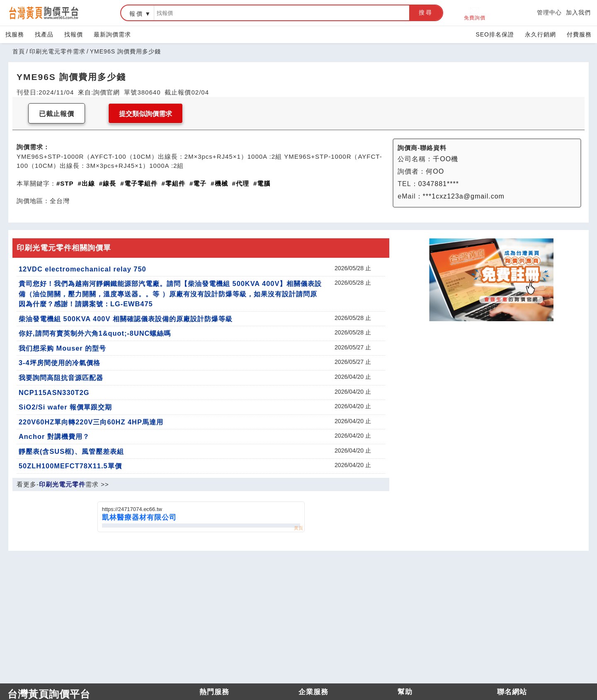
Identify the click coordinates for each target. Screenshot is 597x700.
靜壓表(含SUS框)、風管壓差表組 (71, 451)
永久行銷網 (540, 34)
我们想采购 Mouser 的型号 (62, 348)
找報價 (74, 34)
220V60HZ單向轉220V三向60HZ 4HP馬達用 (91, 422)
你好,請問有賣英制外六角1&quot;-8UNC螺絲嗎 (95, 333)
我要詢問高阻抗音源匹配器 (61, 378)
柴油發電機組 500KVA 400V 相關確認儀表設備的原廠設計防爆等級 (126, 319)
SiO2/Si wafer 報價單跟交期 (65, 407)
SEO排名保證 (495, 34)
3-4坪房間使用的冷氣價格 (59, 363)
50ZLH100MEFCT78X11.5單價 (70, 466)
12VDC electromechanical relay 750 (83, 269)
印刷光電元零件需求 (57, 51)
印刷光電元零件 (62, 484)
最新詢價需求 (112, 34)
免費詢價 (475, 13)
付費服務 (579, 34)
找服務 (15, 34)
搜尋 (426, 12)
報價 (136, 14)
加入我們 (578, 12)
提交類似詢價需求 (146, 114)
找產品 (44, 34)
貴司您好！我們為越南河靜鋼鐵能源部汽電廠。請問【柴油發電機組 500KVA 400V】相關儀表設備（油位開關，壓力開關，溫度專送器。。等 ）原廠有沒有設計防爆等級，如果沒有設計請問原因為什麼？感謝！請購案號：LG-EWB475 (170, 294)
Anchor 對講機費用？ (54, 436)
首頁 (19, 51)
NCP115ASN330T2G (54, 392)
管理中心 (549, 12)
